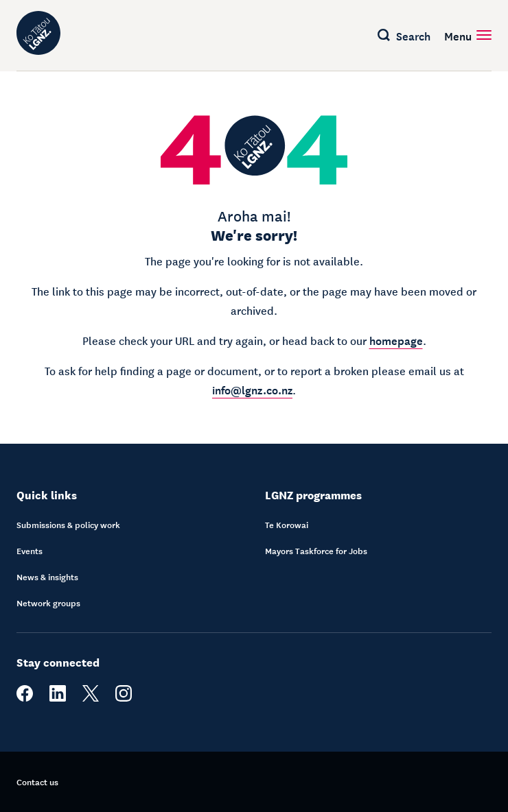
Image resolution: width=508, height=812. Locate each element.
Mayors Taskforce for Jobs (316, 551)
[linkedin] (58, 698)
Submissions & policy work (68, 525)
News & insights (47, 577)
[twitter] (91, 698)
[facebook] (25, 698)
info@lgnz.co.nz (252, 389)
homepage (396, 339)
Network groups (48, 603)
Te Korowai (287, 525)
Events (30, 551)
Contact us (37, 782)
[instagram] (124, 698)
